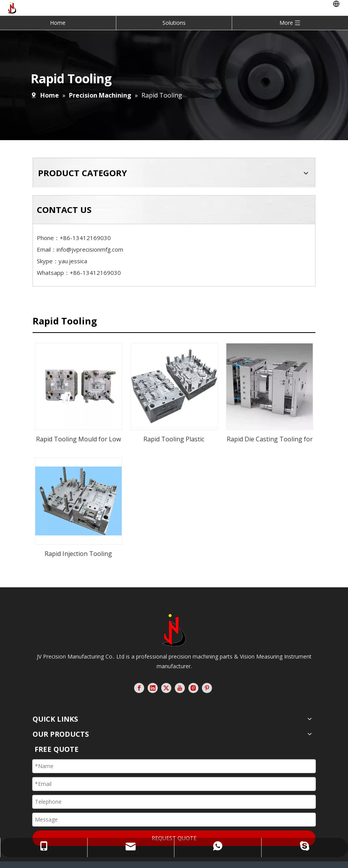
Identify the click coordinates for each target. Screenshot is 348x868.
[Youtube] (180, 667)
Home (58, 23)
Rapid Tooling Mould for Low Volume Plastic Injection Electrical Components (78, 438)
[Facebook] (139, 667)
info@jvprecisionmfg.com (90, 249)
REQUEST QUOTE (174, 817)
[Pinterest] (207, 667)
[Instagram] (193, 667)
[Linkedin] (153, 667)
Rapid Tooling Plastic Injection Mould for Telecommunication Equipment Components (174, 434)
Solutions (174, 23)
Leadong (178, 859)
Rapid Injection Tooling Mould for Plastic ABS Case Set (78, 533)
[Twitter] (166, 667)
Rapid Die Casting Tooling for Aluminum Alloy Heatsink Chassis (270, 438)
